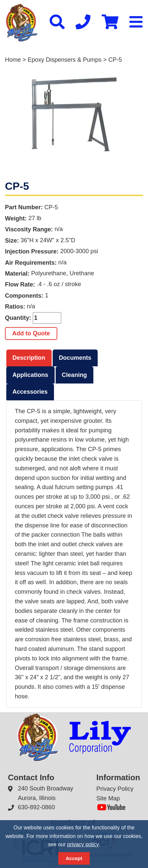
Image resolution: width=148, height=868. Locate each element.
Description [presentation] (29, 358)
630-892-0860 (36, 807)
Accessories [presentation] (30, 392)
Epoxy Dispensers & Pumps (65, 60)
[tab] (29, 358)
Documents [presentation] (75, 358)
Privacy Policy (115, 789)
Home (13, 60)
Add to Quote (31, 333)
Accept (74, 858)
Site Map (108, 798)
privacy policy (83, 844)
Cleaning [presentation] (74, 375)
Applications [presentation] (30, 375)
